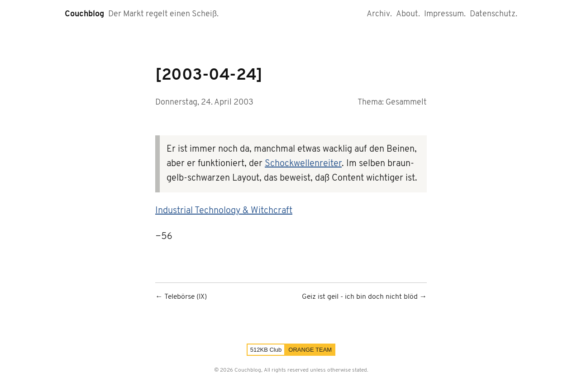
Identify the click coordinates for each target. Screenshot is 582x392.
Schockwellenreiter (303, 164)
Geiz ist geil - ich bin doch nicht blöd (360, 297)
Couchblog (84, 14)
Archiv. (379, 14)
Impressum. (445, 14)
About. (408, 14)
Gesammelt (406, 103)
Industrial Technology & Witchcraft (224, 211)
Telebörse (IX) (186, 297)
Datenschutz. (494, 14)
